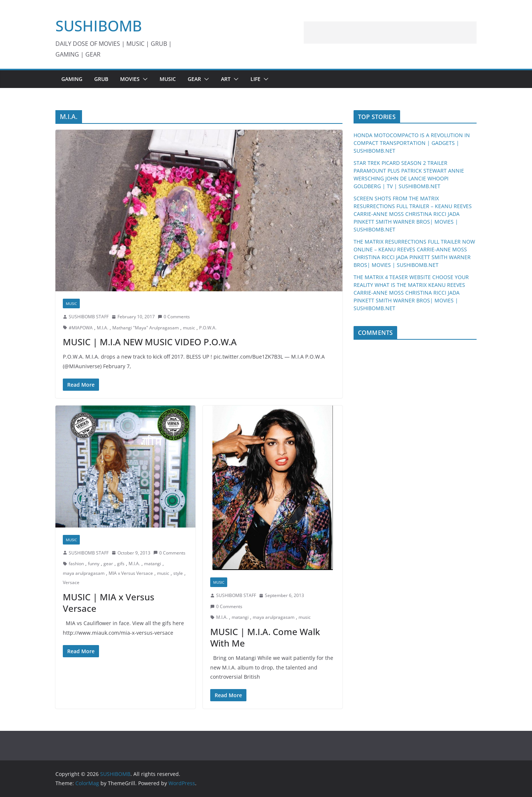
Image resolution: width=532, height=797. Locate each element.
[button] (144, 79)
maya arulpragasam (84, 573)
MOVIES (130, 79)
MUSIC (168, 79)
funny (94, 564)
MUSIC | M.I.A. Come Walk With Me (265, 637)
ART (226, 79)
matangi (153, 564)
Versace (71, 582)
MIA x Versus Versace (131, 573)
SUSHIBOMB (99, 26)
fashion (76, 564)
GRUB (101, 79)
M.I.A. (103, 328)
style (178, 573)
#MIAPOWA (81, 328)
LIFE (255, 79)
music (189, 328)
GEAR (194, 79)
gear (108, 564)
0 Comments (174, 317)
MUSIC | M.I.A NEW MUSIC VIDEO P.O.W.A (150, 342)
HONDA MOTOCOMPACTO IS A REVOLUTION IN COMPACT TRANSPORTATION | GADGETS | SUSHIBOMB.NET (412, 143)
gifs (121, 564)
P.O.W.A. (208, 328)
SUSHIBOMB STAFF (89, 317)
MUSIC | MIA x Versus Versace (109, 603)
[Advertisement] (390, 33)
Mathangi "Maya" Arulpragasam (146, 328)
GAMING (72, 79)
